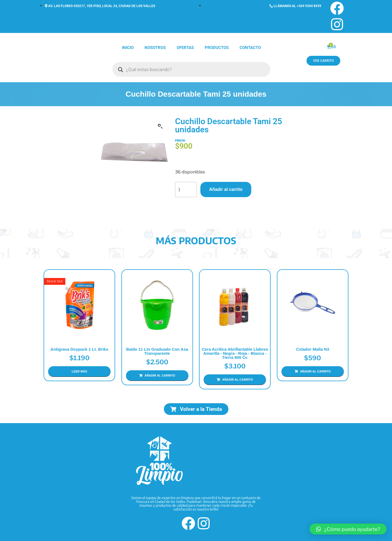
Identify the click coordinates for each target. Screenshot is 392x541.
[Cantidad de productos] (186, 189)
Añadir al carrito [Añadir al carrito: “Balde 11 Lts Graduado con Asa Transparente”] (160, 375)
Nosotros (155, 48)
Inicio (128, 48)
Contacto (250, 48)
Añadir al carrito (226, 189)
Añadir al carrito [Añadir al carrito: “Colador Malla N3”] (315, 371)
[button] (160, 126)
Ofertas (185, 48)
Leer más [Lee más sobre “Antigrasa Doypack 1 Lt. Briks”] (79, 371)
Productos (217, 48)
